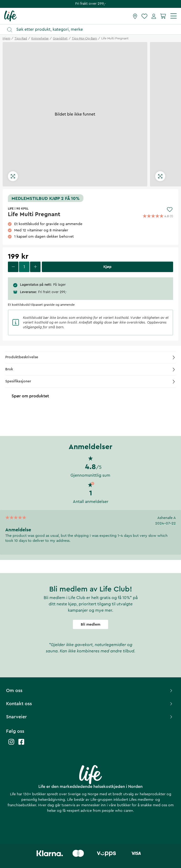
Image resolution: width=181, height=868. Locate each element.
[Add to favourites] (170, 210)
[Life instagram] (11, 744)
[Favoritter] (144, 16)
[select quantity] (24, 267)
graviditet (60, 38)
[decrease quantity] (13, 267)
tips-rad (21, 38)
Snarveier (90, 717)
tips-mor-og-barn (84, 38)
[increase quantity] (35, 267)
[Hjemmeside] (10, 16)
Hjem (6, 38)
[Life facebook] (21, 744)
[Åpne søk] (93, 30)
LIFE (11, 209)
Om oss (90, 690)
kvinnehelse (40, 38)
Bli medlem (91, 625)
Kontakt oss (90, 704)
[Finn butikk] (135, 16)
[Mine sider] (154, 16)
